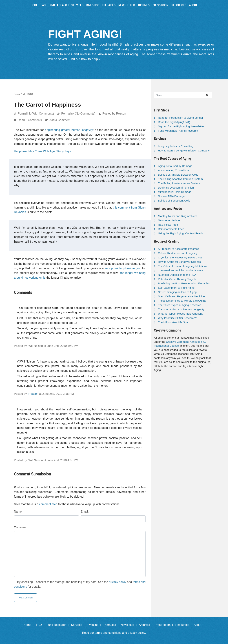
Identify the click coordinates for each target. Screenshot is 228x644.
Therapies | (111, 625)
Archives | (146, 625)
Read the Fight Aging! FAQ (174, 122)
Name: (18, 512)
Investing (93, 5)
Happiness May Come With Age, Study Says (43, 151)
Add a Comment (60, 120)
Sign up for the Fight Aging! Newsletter (181, 126)
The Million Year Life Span (174, 322)
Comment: (21, 527)
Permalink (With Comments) (36, 114)
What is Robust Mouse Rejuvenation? (181, 314)
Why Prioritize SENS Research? (177, 318)
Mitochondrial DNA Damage (175, 192)
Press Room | (165, 625)
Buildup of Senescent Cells (174, 201)
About (193, 5)
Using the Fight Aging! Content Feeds (181, 233)
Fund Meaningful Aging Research (178, 131)
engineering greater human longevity (69, 130)
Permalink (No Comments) (78, 114)
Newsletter (127, 5)
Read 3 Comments (30, 120)
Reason (33, 394)
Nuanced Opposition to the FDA (177, 275)
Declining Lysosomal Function (176, 188)
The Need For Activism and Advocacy (181, 270)
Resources (179, 5)
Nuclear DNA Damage (171, 196)
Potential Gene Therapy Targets (177, 279)
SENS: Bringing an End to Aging (177, 292)
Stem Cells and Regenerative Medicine (181, 296)
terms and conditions (108, 633)
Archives (144, 5)
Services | (78, 625)
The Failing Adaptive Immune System (180, 179)
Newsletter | (129, 625)
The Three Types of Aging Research (180, 305)
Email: (85, 512)
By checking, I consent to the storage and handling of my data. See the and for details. (80, 584)
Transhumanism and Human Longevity (181, 309)
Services (77, 5)
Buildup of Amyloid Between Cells (178, 175)
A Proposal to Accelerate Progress (179, 249)
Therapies (109, 5)
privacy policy (118, 582)
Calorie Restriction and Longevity (178, 253)
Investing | (95, 625)
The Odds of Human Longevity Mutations (183, 266)
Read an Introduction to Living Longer (181, 118)
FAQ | (41, 625)
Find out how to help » (85, 59)
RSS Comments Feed (171, 229)
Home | (29, 625)
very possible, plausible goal (123, 268)
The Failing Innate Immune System (179, 183)
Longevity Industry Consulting (176, 146)
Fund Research (58, 5)
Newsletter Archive (169, 220)
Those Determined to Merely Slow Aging (182, 301)
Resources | (184, 625)
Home (34, 5)
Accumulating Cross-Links (174, 170)
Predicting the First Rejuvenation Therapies (184, 283)
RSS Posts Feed (168, 225)
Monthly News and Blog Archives (178, 216)
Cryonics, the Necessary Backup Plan (181, 257)
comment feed (48, 504)
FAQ (43, 5)
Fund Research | (58, 625)
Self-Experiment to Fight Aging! (177, 288)
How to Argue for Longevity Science (180, 262)
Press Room (161, 5)
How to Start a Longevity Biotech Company (184, 150)
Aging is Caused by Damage (175, 166)
